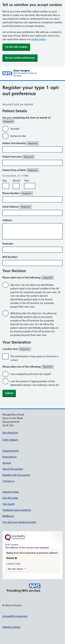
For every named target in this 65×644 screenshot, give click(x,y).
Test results (8, 504)
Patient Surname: (18, 157)
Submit (9, 393)
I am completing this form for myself (30, 374)
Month (17, 181)
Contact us (8, 481)
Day (5, 181)
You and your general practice (19, 522)
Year (27, 181)
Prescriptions (9, 457)
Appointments (11, 451)
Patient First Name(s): (21, 143)
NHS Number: (10, 257)
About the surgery (13, 469)
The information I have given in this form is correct (34, 358)
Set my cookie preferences (20, 58)
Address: (7, 220)
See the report (15, 569)
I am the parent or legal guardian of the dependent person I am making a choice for (35, 383)
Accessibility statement (15, 616)
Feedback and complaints (17, 510)
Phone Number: (18, 193)
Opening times (11, 492)
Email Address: (17, 207)
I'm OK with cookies (16, 47)
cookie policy (38, 39)
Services (7, 463)
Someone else (18, 136)
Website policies (11, 627)
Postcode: (8, 244)
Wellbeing (8, 516)
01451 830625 (10, 440)
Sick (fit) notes (10, 498)
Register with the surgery (16, 475)
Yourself (15, 129)
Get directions (10, 433)
